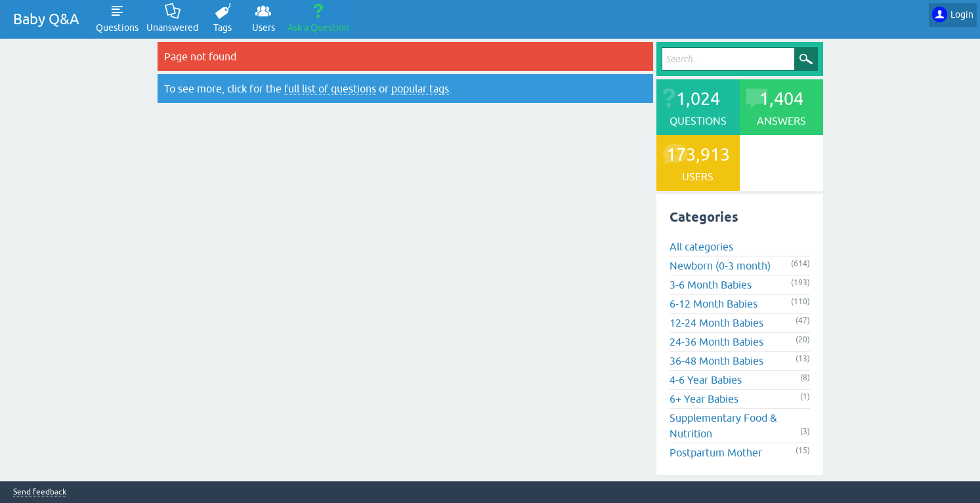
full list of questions (330, 89)
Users (264, 28)
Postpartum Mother (716, 453)
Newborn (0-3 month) (720, 266)
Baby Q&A (46, 19)
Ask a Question (318, 28)
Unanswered (172, 28)
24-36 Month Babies (716, 342)
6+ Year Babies (704, 399)
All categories (701, 247)
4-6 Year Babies (706, 380)
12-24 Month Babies (716, 323)
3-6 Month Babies (711, 285)
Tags (223, 28)
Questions (117, 28)
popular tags (420, 89)
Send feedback (40, 492)
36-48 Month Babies (716, 361)
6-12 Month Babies (714, 304)
